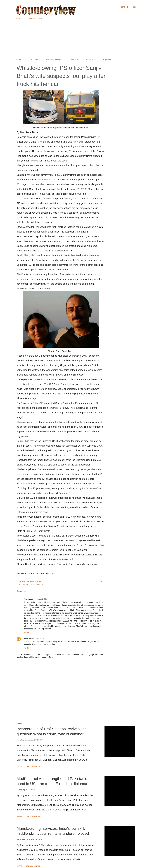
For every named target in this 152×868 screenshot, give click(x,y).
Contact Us (74, 60)
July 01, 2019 (41, 638)
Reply (26, 632)
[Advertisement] (76, 39)
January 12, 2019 (41, 599)
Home (19, 60)
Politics (41, 585)
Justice (33, 585)
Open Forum (33, 60)
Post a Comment (32, 766)
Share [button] (102, 581)
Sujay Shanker (29, 638)
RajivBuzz (107, 60)
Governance (23, 585)
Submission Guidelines (54, 60)
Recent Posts (91, 60)
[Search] (124, 7)
